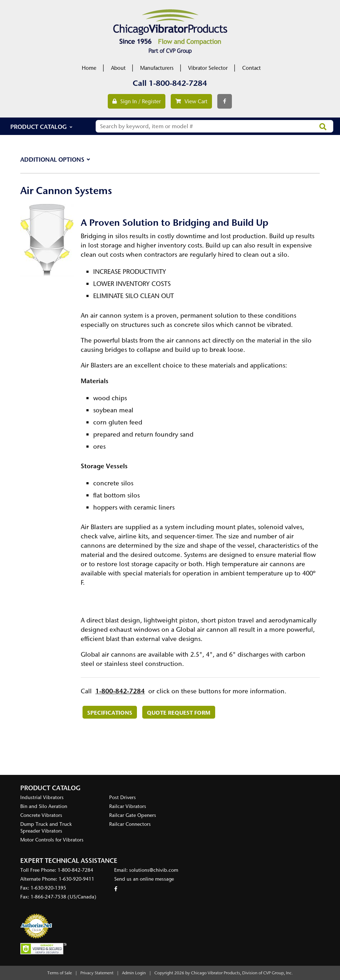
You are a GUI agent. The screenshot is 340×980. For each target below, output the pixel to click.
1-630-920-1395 (48, 888)
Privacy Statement (97, 973)
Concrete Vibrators (41, 815)
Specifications (110, 713)
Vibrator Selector (208, 68)
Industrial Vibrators (42, 797)
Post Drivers (123, 797)
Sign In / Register (137, 101)
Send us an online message (144, 879)
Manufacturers (157, 68)
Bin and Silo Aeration (44, 806)
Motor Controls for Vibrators (52, 840)
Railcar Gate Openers (133, 815)
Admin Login (134, 973)
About (118, 68)
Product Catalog (39, 127)
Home (89, 68)
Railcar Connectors (130, 824)
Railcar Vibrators (128, 806)
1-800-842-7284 (178, 83)
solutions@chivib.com (154, 870)
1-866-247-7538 (48, 897)
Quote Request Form (179, 713)
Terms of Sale (60, 973)
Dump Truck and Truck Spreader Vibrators (46, 828)
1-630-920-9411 (76, 879)
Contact (251, 68)
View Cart (191, 101)
